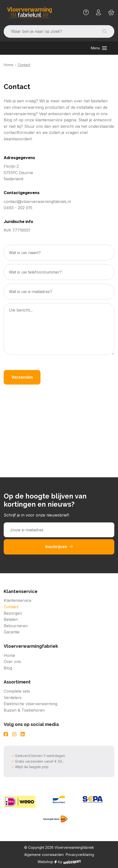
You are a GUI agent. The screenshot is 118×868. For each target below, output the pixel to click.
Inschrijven (59, 547)
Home (9, 65)
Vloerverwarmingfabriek (74, 847)
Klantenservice (18, 600)
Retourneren (16, 626)
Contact (11, 607)
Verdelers (13, 698)
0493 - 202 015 (18, 208)
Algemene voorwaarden (44, 855)
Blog (8, 668)
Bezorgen (13, 613)
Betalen (11, 619)
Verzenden (22, 377)
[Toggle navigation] (99, 48)
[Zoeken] (49, 32)
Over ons (12, 662)
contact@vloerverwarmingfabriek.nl (37, 202)
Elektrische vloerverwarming (30, 704)
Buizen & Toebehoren (24, 710)
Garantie (12, 632)
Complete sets (17, 691)
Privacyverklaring (80, 855)
